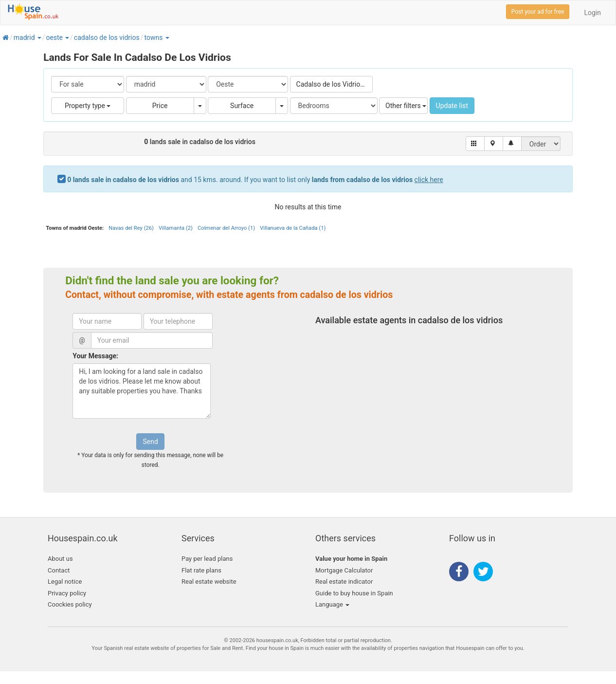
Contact (59, 570)
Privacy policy (67, 593)
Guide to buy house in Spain (354, 593)
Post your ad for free (538, 12)
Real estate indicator (344, 582)
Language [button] (332, 604)
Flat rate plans (201, 570)
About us (60, 559)
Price (160, 106)
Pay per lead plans (207, 559)
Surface (242, 106)
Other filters (406, 106)
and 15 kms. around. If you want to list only (255, 180)
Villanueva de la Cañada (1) (293, 228)
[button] (39, 37)
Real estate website (209, 582)
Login (592, 13)
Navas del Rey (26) (131, 228)
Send (150, 442)
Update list (452, 106)
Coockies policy (70, 604)
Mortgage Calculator (344, 570)
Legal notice (65, 582)
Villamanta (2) (176, 228)
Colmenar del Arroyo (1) (226, 228)
